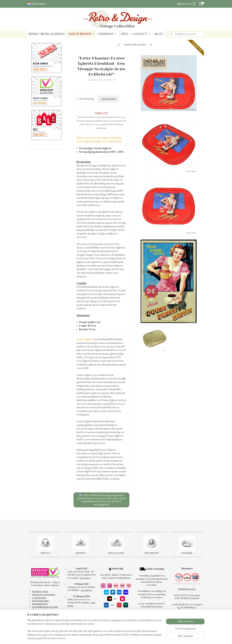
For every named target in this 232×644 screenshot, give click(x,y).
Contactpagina (39, 598)
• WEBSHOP (107, 34)
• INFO (124, 34)
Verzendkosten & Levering (45, 607)
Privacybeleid (39, 613)
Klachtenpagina (39, 610)
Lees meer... (85, 578)
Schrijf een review (82, 618)
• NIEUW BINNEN (81, 34)
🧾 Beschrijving (85, 99)
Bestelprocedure (40, 591)
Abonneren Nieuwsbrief (44, 616)
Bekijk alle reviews (82, 615)
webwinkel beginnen (130, 638)
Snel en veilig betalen (113, 613)
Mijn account (187, 4)
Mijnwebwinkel (157, 638)
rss (119, 638)
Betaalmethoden (40, 604)
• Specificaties (108, 99)
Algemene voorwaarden (44, 594)
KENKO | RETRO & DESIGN (47, 34)
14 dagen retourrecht (113, 616)
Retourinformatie (41, 601)
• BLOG (158, 34)
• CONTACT (141, 34)
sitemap (113, 638)
